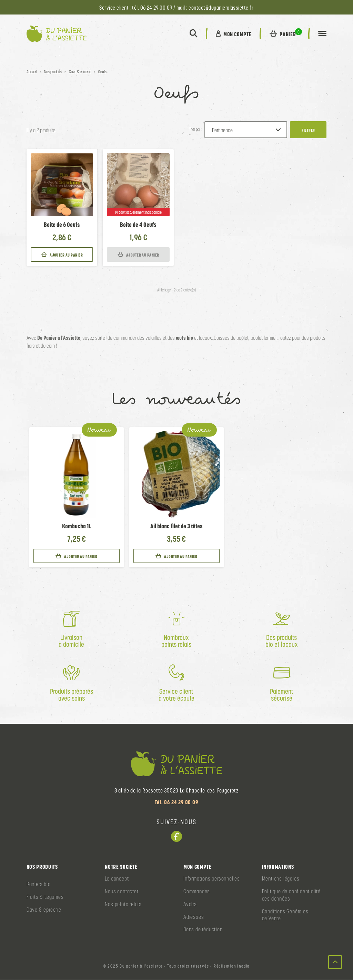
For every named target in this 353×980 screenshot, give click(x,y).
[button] (194, 34)
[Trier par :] (246, 130)
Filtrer (308, 131)
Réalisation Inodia (232, 967)
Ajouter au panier (62, 255)
